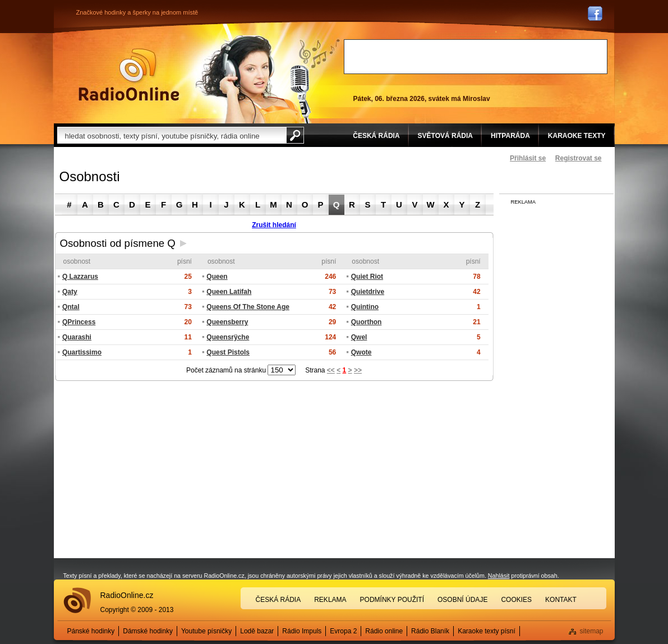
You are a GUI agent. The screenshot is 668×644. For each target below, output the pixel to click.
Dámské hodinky (148, 631)
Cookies (516, 600)
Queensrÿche (228, 337)
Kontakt (561, 600)
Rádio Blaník (430, 631)
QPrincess (79, 322)
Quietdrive (368, 292)
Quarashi (77, 337)
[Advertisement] (476, 57)
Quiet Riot (367, 277)
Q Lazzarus (80, 277)
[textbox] (172, 135)
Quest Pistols (228, 352)
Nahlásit (499, 576)
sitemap (591, 631)
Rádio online (384, 631)
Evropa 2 (343, 631)
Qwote (361, 352)
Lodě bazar (257, 631)
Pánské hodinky (91, 631)
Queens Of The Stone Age (248, 307)
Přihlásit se (528, 158)
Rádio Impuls (302, 631)
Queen (217, 277)
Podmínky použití (392, 600)
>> (358, 370)
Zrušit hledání (274, 225)
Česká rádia (278, 600)
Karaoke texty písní (487, 631)
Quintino (365, 307)
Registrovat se (579, 158)
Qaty (70, 292)
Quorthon (367, 322)
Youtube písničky (206, 631)
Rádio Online (129, 75)
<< (331, 370)
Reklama (330, 600)
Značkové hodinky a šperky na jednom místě (137, 12)
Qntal (71, 307)
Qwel (359, 337)
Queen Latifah (229, 292)
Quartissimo (82, 352)
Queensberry (227, 322)
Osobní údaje (462, 600)
